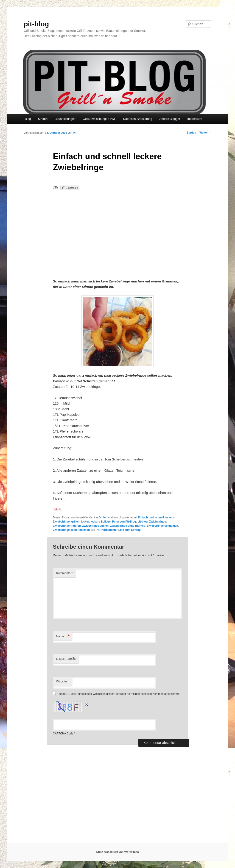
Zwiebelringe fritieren (67, 526)
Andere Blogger (170, 119)
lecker (85, 522)
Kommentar (65, 573)
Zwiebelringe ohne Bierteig (128, 526)
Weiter (205, 133)
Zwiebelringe (158, 522)
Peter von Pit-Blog (124, 522)
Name (63, 637)
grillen (75, 522)
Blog (28, 119)
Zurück (190, 133)
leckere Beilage (100, 522)
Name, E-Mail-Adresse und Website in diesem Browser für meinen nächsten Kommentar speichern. (120, 694)
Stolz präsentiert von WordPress (117, 852)
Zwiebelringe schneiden (162, 526)
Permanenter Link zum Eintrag (121, 530)
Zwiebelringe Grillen (95, 526)
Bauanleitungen (65, 119)
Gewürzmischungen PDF (99, 119)
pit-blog (36, 24)
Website (61, 681)
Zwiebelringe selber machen (71, 530)
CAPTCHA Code (63, 734)
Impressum (195, 119)
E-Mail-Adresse (66, 659)
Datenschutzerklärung (138, 119)
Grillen (43, 119)
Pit (75, 133)
